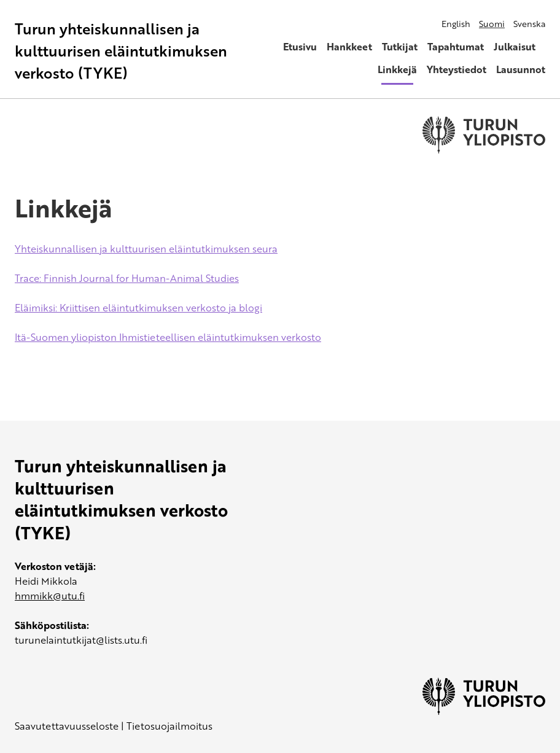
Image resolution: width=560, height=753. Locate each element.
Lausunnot (521, 69)
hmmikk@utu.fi (50, 596)
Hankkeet (349, 47)
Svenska (529, 24)
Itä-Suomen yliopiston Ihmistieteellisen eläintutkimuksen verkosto (168, 337)
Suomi (492, 24)
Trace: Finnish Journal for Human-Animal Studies (127, 278)
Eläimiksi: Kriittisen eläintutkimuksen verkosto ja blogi (138, 308)
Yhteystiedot (457, 69)
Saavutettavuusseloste (67, 726)
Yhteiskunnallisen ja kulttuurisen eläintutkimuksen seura (146, 249)
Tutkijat (400, 47)
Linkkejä (397, 69)
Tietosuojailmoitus (169, 726)
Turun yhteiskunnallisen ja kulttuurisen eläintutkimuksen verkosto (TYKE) (121, 51)
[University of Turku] (484, 711)
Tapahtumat (456, 47)
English (456, 24)
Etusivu (300, 47)
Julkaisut (515, 47)
